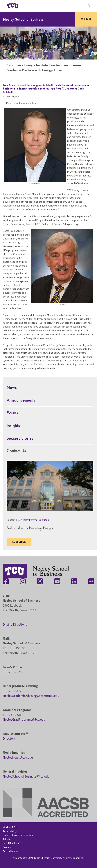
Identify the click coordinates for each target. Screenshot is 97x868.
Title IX (7, 839)
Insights (13, 425)
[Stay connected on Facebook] (6, 581)
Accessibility (10, 831)
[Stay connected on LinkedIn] (74, 581)
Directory (9, 739)
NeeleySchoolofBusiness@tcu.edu (26, 777)
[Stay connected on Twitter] (40, 581)
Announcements (21, 400)
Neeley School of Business (23, 19)
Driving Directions (15, 625)
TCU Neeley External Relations (32, 520)
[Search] (88, 6)
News (12, 387)
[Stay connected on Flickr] (91, 581)
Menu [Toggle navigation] (86, 19)
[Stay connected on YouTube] (57, 581)
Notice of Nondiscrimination (18, 835)
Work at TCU (10, 827)
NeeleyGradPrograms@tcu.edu (24, 720)
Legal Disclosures (13, 843)
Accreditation (10, 851)
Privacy (7, 847)
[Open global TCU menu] (27, 6)
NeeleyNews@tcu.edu (18, 758)
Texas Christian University (48, 858)
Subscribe (19, 542)
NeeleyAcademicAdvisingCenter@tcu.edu (31, 696)
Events (12, 413)
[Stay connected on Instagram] (23, 581)
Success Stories (20, 438)
